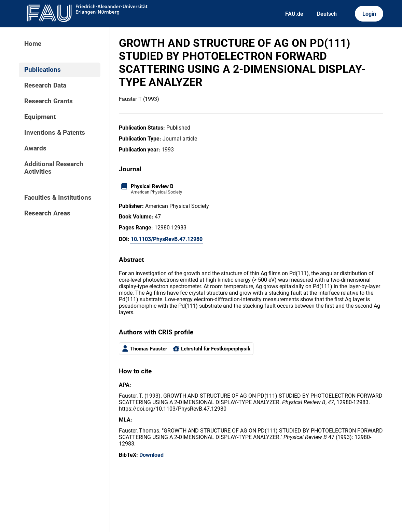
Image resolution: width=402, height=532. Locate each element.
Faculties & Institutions (58, 198)
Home (33, 44)
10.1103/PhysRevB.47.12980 (167, 239)
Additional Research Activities (54, 168)
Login (369, 14)
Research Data (45, 85)
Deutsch (327, 14)
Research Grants (48, 101)
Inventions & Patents (55, 133)
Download (151, 455)
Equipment (40, 117)
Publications (43, 70)
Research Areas (47, 213)
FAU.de (294, 14)
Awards (35, 148)
